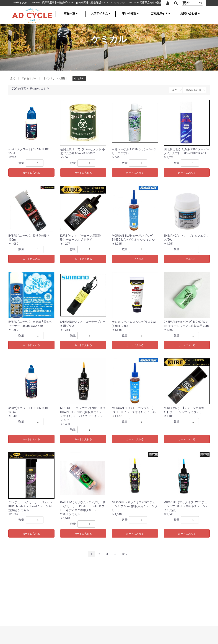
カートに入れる (31, 173)
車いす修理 (130, 13)
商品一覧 (71, 13)
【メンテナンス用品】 (55, 78)
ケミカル (79, 78)
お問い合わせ (190, 13)
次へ (125, 554)
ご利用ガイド (160, 13)
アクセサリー (29, 78)
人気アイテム (100, 13)
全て (13, 78)
